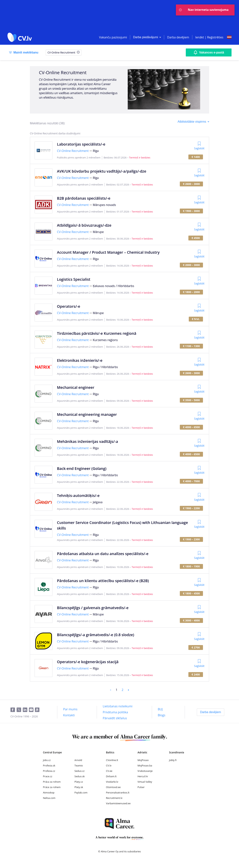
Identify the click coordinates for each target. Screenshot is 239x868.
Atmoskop (49, 793)
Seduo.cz (80, 771)
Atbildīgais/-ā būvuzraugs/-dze (84, 225)
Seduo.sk (80, 776)
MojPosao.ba (145, 765)
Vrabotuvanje (145, 771)
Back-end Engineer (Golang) (82, 468)
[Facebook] (14, 710)
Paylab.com (81, 793)
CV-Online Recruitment (73, 151)
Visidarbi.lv (112, 782)
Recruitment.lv (114, 798)
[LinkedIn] (26, 710)
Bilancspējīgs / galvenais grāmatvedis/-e (93, 608)
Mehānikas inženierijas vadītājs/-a (87, 441)
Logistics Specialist (74, 279)
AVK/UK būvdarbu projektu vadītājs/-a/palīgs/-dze (102, 171)
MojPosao (143, 760)
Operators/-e (69, 306)
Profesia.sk (49, 765)
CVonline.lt (112, 760)
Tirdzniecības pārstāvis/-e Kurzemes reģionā (97, 333)
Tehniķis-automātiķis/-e (78, 496)
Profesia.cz (49, 771)
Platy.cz (79, 782)
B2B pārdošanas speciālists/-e (84, 198)
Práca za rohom (52, 782)
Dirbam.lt (111, 776)
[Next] (128, 690)
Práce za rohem (52, 787)
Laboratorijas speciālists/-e (81, 144)
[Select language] (229, 37)
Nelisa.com (49, 798)
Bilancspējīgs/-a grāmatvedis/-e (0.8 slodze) (96, 635)
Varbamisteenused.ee (118, 803)
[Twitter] (20, 710)
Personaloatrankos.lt (118, 793)
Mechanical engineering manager (87, 414)
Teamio (79, 765)
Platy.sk (79, 787)
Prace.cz (48, 776)
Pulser (141, 787)
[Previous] (111, 690)
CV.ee (109, 771)
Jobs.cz (47, 760)
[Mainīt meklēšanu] (23, 53)
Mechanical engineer (76, 387)
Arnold (78, 760)
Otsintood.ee (113, 787)
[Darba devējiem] (210, 712)
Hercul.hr (143, 776)
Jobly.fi (173, 760)
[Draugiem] (38, 710)
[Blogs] (162, 715)
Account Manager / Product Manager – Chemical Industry (108, 252)
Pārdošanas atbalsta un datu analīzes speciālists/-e (103, 554)
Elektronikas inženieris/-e (80, 360)
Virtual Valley (145, 782)
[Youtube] (32, 710)
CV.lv (109, 765)
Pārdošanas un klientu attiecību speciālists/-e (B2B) (103, 581)
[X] (78, 52)
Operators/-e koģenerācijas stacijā (88, 662)
